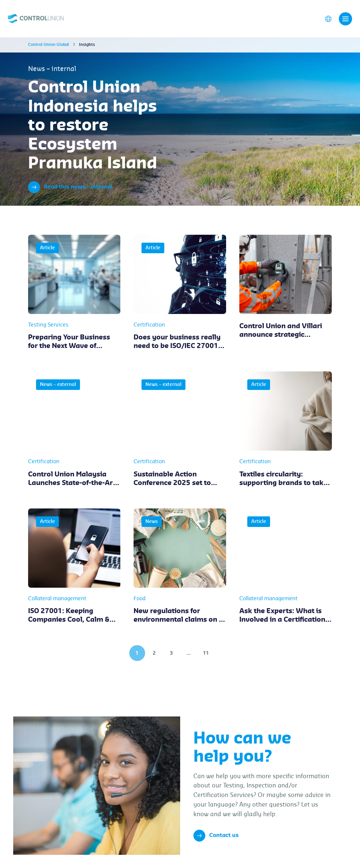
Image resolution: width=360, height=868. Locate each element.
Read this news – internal (70, 187)
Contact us (216, 836)
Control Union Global (49, 45)
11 (206, 653)
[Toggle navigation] (345, 19)
